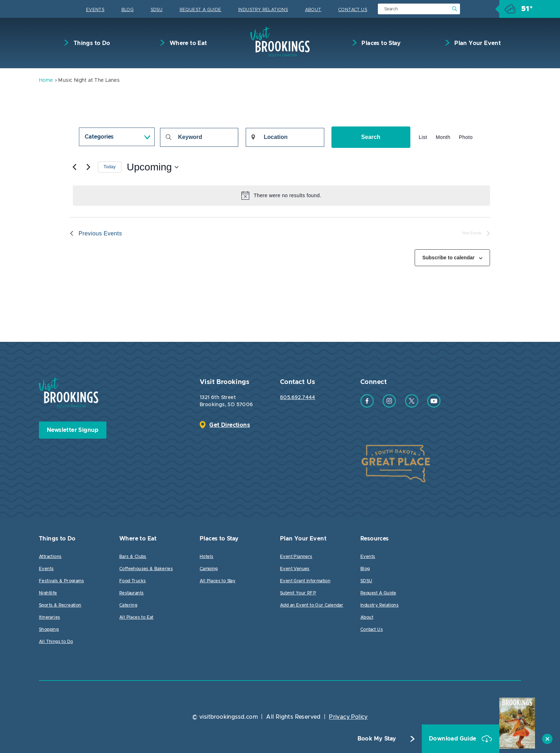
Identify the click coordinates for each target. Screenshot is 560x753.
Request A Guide (201, 10)
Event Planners (296, 557)
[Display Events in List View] (423, 137)
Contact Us (353, 10)
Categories (99, 137)
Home (46, 80)
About (313, 10)
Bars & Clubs (133, 557)
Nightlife (48, 593)
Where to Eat (187, 43)
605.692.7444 (298, 398)
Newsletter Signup (73, 430)
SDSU (157, 10)
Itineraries (49, 617)
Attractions (50, 557)
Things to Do (91, 43)
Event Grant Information (305, 581)
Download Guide (453, 739)
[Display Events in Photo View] (466, 137)
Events (95, 10)
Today (110, 167)
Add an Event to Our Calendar (312, 605)
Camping (209, 569)
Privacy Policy (348, 717)
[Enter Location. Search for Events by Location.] (285, 137)
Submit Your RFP (298, 593)
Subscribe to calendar (448, 258)
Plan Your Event (477, 43)
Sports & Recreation (60, 605)
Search (371, 137)
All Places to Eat (136, 617)
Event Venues (295, 569)
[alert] (281, 195)
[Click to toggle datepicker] (153, 167)
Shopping (49, 629)
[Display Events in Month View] (443, 137)
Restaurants (131, 593)
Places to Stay (380, 43)
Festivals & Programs (61, 581)
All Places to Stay (217, 581)
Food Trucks (132, 581)
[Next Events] (88, 167)
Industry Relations (263, 10)
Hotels (206, 557)
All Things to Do (56, 642)
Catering (128, 605)
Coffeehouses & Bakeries (146, 569)
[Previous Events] (74, 167)
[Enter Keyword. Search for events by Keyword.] (199, 137)
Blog (128, 10)
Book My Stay (377, 739)
